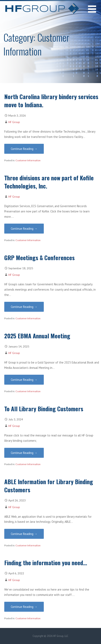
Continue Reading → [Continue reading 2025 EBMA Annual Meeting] (24, 380)
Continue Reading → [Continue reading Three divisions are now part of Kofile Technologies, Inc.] (24, 229)
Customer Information (28, 160)
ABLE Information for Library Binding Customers (49, 486)
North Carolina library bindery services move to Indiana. (51, 101)
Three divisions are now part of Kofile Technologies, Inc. (49, 182)
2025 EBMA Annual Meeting (37, 336)
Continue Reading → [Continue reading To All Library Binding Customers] (24, 453)
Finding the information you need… (46, 563)
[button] (94, 11)
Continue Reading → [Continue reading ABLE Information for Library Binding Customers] (24, 534)
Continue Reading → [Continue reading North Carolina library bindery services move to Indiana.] (24, 149)
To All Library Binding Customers (44, 409)
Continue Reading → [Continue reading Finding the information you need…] (24, 607)
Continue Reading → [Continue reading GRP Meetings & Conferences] (24, 307)
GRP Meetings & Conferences (40, 258)
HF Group (14, 122)
